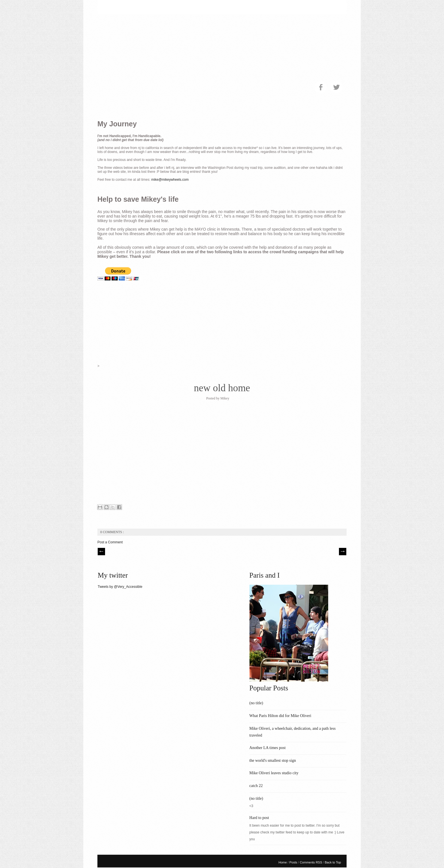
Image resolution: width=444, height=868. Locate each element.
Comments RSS (311, 862)
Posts (294, 862)
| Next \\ (343, 552)
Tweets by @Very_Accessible (120, 587)
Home (283, 862)
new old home (222, 388)
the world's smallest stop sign (273, 760)
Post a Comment (110, 542)
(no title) (256, 703)
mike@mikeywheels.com (170, 180)
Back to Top (333, 862)
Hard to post (259, 818)
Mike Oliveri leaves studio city (274, 773)
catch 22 (256, 786)
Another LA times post (268, 748)
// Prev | (101, 552)
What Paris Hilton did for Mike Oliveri (280, 716)
